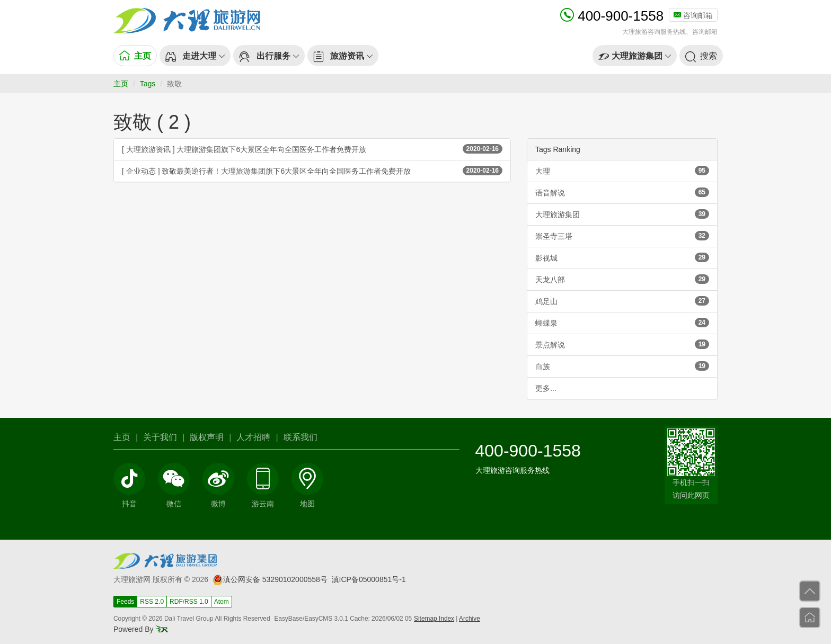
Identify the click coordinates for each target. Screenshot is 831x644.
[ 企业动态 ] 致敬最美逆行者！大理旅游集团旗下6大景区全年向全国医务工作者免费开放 (312, 171)
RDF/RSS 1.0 (189, 602)
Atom (222, 602)
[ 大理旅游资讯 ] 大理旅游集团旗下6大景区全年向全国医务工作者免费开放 (312, 149)
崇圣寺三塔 (622, 236)
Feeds (125, 602)
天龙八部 (622, 279)
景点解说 (622, 344)
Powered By (141, 629)
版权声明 (207, 437)
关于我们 (160, 437)
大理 (622, 171)
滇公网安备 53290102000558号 (270, 579)
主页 (121, 84)
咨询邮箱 (693, 15)
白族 (622, 366)
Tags (148, 84)
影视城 (622, 257)
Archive (470, 619)
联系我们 (300, 437)
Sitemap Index (434, 619)
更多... (546, 388)
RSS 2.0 (152, 602)
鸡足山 (622, 301)
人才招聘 (253, 437)
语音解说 (622, 192)
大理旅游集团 (622, 214)
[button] (195, 56)
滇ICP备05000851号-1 (369, 579)
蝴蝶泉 (622, 323)
